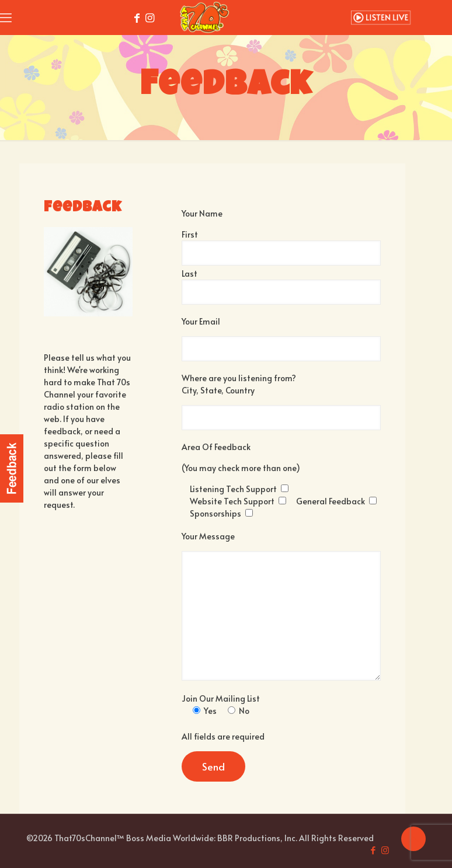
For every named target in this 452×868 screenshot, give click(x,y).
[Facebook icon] (373, 850)
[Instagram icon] (385, 850)
